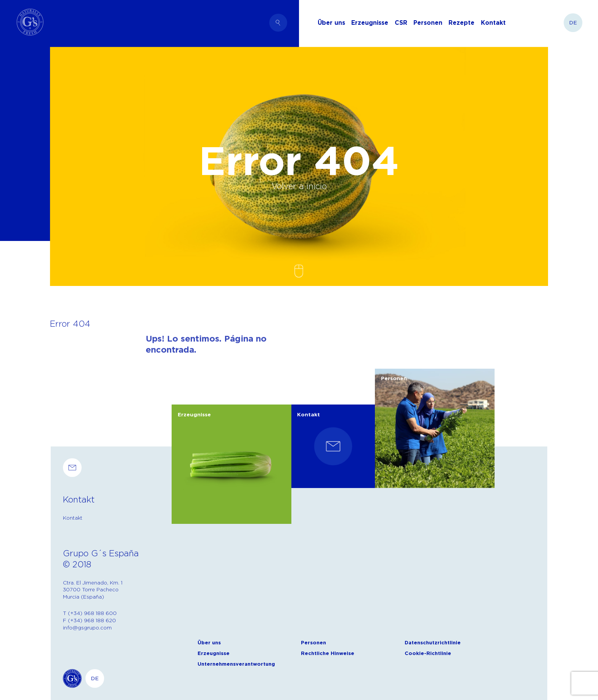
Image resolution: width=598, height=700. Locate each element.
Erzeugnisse (370, 23)
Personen (428, 23)
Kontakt (493, 23)
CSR (401, 23)
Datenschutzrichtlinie (433, 643)
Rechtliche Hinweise (328, 653)
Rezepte (461, 23)
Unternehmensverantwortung (236, 664)
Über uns (331, 23)
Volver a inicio (299, 186)
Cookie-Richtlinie (428, 653)
